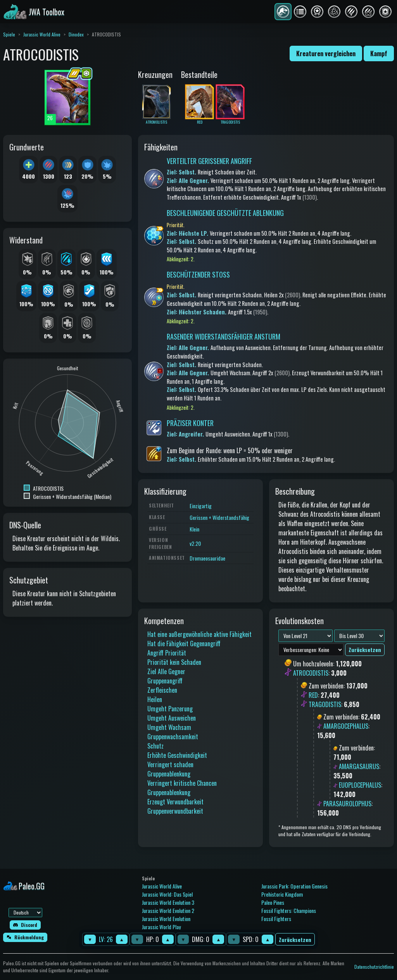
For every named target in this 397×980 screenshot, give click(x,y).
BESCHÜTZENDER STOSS (198, 274)
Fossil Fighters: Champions (289, 910)
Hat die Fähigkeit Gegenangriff (184, 644)
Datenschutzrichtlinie (374, 967)
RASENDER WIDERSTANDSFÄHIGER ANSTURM (224, 336)
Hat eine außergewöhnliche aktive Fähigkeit (199, 634)
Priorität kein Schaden (174, 662)
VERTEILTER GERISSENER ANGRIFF (209, 161)
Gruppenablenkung (169, 774)
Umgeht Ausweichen (172, 718)
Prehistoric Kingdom (282, 894)
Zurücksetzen (295, 939)
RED (313, 695)
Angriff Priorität (167, 653)
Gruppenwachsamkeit (173, 737)
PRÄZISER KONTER (190, 423)
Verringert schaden (170, 764)
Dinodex (76, 34)
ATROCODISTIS (311, 673)
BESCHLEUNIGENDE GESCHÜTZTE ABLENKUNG (225, 213)
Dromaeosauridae (207, 558)
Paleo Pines (273, 902)
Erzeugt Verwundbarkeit (175, 802)
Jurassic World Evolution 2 (168, 910)
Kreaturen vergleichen (326, 53)
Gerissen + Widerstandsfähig (219, 517)
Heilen (155, 699)
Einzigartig (201, 506)
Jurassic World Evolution (166, 919)
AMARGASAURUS (359, 766)
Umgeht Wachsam (169, 727)
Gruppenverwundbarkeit (175, 811)
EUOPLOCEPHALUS (360, 785)
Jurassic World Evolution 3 (168, 902)
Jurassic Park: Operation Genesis (294, 886)
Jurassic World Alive (42, 34)
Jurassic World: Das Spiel (167, 894)
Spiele (9, 34)
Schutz (155, 746)
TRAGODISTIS (325, 704)
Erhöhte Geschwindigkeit (177, 755)
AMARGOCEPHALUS (346, 726)
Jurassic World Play (161, 927)
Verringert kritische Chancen (182, 783)
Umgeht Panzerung (170, 709)
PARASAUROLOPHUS (347, 804)
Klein (194, 529)
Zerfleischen (162, 690)
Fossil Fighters (276, 919)
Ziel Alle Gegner (166, 671)
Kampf (379, 53)
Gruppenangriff (165, 681)
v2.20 (195, 543)
